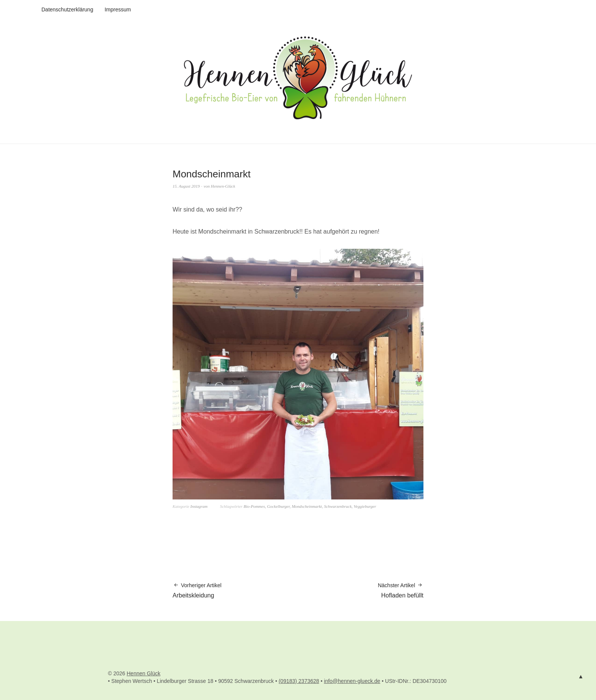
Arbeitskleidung (197, 590)
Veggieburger (365, 506)
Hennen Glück (143, 673)
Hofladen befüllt (401, 590)
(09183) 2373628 (299, 681)
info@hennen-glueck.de (352, 681)
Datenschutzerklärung (67, 9)
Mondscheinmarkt (307, 506)
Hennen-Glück (223, 186)
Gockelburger (278, 506)
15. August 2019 (186, 186)
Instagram (199, 506)
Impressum (118, 9)
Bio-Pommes (254, 506)
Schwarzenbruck (338, 506)
